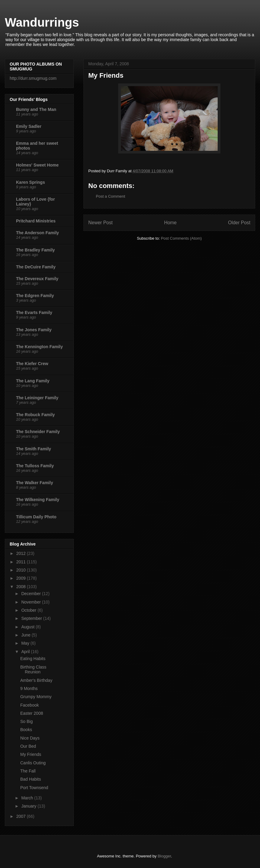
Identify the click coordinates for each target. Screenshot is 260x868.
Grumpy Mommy (36, 697)
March (28, 798)
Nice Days (30, 738)
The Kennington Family (39, 347)
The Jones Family (34, 330)
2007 (22, 816)
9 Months (29, 688)
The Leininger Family (37, 398)
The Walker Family (34, 483)
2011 (22, 562)
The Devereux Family (37, 279)
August (28, 627)
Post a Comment (110, 196)
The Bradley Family (35, 250)
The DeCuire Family (36, 267)
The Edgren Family (35, 296)
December (31, 594)
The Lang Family (33, 381)
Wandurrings (42, 22)
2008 (22, 587)
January (29, 806)
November (31, 602)
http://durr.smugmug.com (33, 78)
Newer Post (101, 223)
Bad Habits (31, 779)
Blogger (164, 856)
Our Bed (28, 746)
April (26, 652)
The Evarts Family (34, 313)
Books (26, 730)
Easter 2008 (32, 713)
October (29, 610)
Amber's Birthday (36, 680)
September (32, 618)
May (26, 643)
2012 (22, 553)
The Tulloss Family (35, 466)
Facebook (29, 705)
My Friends (31, 754)
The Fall (28, 771)
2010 (22, 570)
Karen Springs (31, 182)
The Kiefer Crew (32, 364)
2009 (22, 578)
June (26, 635)
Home (171, 223)
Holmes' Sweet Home (37, 165)
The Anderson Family (37, 233)
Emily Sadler (29, 126)
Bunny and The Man (36, 109)
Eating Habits (33, 659)
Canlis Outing (33, 763)
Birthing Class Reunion (33, 670)
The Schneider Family (38, 432)
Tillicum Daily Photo (36, 517)
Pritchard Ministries (36, 221)
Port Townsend (34, 788)
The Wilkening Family (38, 500)
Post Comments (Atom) (181, 238)
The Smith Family (34, 449)
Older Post (239, 223)
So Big (26, 721)
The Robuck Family (35, 415)
